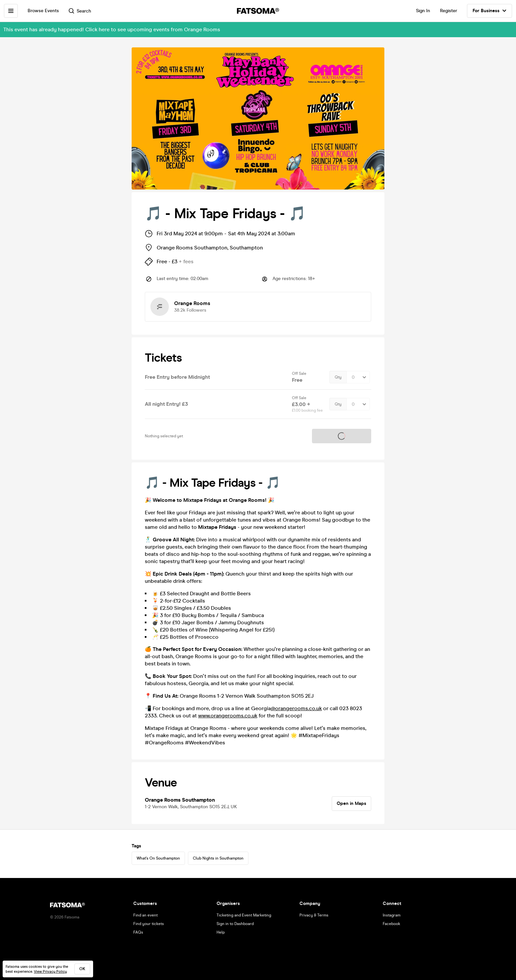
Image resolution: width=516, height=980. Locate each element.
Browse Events (43, 11)
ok (82, 969)
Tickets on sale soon (342, 436)
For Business (490, 11)
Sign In (423, 11)
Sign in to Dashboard (235, 924)
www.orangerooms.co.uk (228, 716)
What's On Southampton (158, 858)
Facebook (391, 924)
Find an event (145, 915)
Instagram (392, 915)
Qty (338, 377)
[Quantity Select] (358, 377)
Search (80, 11)
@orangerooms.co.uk (296, 708)
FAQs (138, 932)
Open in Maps (351, 803)
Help (221, 932)
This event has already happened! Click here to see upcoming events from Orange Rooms (112, 29)
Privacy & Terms (314, 915)
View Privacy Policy (50, 972)
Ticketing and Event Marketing (244, 915)
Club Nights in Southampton (218, 858)
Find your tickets (149, 924)
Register (449, 11)
